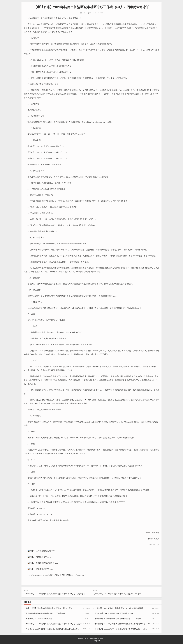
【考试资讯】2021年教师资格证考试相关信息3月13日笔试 (117, 594)
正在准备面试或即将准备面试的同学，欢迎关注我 (44, 613)
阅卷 (71, 332)
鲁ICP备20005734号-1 (97, 639)
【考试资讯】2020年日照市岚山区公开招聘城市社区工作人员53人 (51, 629)
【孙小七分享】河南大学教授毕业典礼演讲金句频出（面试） (49, 608)
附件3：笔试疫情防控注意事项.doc (43, 563)
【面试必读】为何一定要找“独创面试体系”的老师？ (114, 613)
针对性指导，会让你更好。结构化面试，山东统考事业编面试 (118, 608)
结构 (45, 400)
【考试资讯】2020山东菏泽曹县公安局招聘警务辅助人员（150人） (121, 629)
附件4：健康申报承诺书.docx (40, 569)
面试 (42, 320)
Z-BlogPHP (96, 641)
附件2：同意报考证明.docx (39, 557)
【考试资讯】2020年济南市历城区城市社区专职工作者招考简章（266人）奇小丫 (126, 624)
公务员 (132, 90)
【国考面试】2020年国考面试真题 (38, 619)
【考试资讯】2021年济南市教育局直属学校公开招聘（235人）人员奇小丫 (55, 594)
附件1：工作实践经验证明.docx (41, 551)
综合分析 (83, 400)
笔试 (63, 296)
